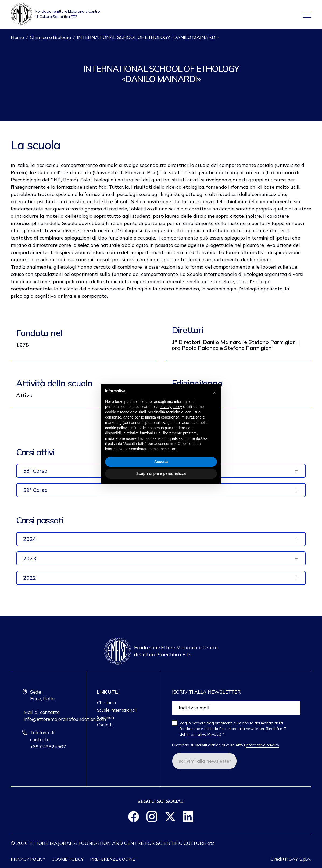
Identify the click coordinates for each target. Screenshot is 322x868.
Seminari (105, 717)
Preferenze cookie (112, 859)
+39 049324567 (48, 746)
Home (17, 37)
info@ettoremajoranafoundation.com (65, 719)
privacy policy (171, 407)
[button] (214, 393)
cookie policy (116, 428)
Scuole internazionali (117, 710)
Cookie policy (68, 859)
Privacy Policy (28, 859)
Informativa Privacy (203, 734)
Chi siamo (107, 702)
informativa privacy (262, 745)
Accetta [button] (161, 462)
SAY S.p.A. (300, 859)
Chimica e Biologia (50, 37)
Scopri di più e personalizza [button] (161, 473)
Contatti (105, 725)
